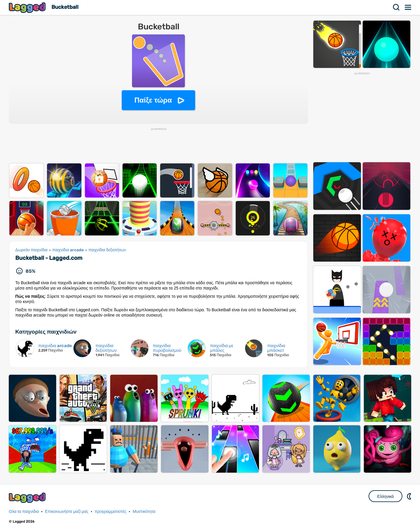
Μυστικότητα (144, 512)
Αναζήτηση (396, 7)
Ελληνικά (385, 496)
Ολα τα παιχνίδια (24, 512)
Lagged (28, 7)
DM (410, 496)
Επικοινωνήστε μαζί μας (67, 512)
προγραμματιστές (111, 512)
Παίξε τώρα (153, 100)
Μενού (408, 7)
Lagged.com (28, 498)
